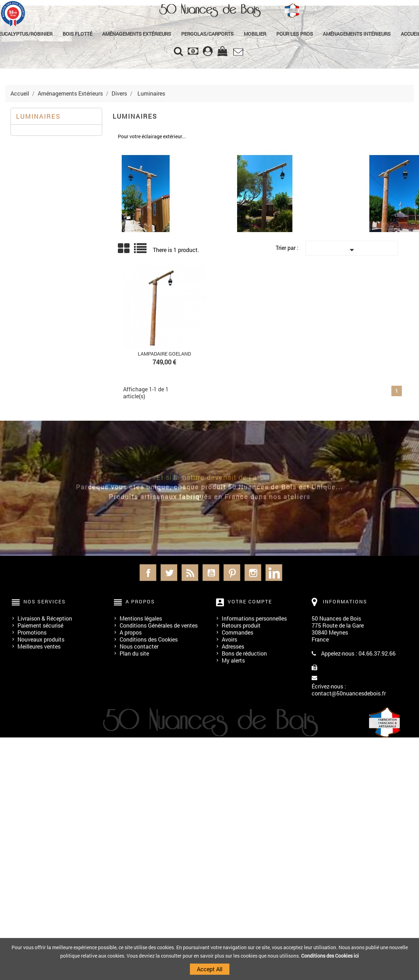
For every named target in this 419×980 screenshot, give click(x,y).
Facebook (148, 573)
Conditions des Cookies (149, 639)
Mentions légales (141, 618)
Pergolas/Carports (207, 34)
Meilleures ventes (39, 646)
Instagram (253, 573)
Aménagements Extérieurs (137, 34)
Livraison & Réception (45, 618)
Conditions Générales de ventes (159, 625)
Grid (124, 248)
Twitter (169, 573)
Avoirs (229, 639)
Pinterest (232, 573)
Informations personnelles (254, 618)
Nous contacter (139, 646)
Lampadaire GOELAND (164, 354)
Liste (141, 251)
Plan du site (134, 653)
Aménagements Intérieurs (356, 34)
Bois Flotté (78, 34)
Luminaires (38, 116)
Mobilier (255, 34)
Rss (190, 573)
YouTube (211, 573)
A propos (131, 632)
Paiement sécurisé (40, 625)
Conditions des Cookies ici (330, 956)
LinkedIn (274, 573)
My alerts (233, 660)
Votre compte (250, 601)
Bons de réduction (244, 653)
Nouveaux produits (41, 639)
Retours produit (241, 625)
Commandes (237, 632)
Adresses (233, 646)
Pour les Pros (294, 34)
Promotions (32, 632)
